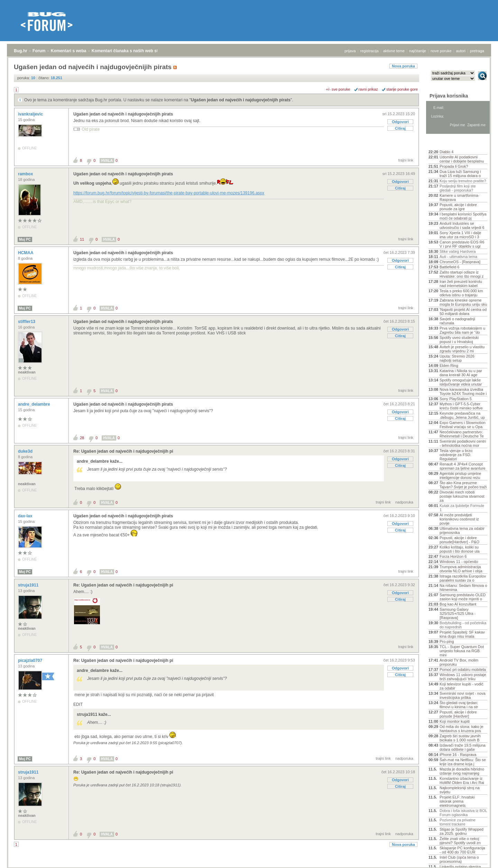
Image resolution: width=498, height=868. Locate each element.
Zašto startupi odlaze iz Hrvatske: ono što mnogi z (462, 274)
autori (461, 51)
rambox (26, 174)
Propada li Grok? (454, 166)
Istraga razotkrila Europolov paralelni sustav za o (463, 578)
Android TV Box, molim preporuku (459, 662)
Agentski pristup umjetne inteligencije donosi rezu (460, 475)
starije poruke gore (402, 89)
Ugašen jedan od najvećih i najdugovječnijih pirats (241, 100)
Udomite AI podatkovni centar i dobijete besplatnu (462, 159)
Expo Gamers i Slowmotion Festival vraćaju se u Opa (463, 425)
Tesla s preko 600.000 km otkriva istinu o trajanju (461, 293)
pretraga (477, 51)
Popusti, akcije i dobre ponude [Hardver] (458, 714)
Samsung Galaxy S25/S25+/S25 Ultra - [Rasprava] (458, 613)
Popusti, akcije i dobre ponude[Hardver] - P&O (459, 540)
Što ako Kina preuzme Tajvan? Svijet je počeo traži (463, 485)
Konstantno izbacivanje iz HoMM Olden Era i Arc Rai (462, 781)
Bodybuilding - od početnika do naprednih (463, 625)
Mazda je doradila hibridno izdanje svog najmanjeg (462, 771)
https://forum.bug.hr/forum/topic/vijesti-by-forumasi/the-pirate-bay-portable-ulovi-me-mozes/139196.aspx (169, 193)
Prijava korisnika (449, 96)
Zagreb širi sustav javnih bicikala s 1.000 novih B (460, 738)
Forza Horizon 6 (453, 556)
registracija (370, 51)
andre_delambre (35, 404)
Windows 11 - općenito (459, 562)
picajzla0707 (31, 661)
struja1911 (29, 585)
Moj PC (25, 239)
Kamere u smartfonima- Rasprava (459, 197)
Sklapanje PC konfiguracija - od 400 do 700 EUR (462, 850)
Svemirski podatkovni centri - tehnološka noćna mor (463, 443)
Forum (39, 51)
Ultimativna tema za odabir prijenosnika (462, 530)
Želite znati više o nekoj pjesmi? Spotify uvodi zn (460, 841)
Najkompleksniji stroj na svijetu (460, 790)
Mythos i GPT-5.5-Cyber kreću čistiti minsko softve (461, 406)
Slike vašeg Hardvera (458, 251)
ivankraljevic (31, 114)
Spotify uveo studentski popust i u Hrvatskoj (459, 340)
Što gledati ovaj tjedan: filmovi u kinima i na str (459, 705)
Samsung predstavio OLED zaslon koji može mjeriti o (463, 597)
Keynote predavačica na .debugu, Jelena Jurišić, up (462, 415)
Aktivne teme (445, 142)
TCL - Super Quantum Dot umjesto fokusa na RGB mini (462, 651)
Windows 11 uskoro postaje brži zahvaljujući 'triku (463, 677)
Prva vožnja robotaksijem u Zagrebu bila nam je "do (462, 330)
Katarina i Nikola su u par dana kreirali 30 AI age (461, 373)
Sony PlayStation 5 (456, 399)
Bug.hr (21, 51)
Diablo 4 (446, 152)
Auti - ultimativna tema (458, 257)
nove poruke (441, 51)
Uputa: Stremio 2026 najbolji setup (457, 358)
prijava (350, 51)
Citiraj (400, 128)
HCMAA (26, 253)
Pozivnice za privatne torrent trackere (458, 822)
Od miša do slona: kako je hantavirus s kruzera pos (462, 729)
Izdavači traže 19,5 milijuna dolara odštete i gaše (463, 747)
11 (82, 239)
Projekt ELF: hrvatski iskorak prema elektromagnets (457, 801)
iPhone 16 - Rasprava (458, 755)
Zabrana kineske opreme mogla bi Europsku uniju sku (463, 302)
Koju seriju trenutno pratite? (463, 181)
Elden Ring (449, 366)
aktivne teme (394, 51)
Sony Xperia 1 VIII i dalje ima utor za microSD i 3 (460, 235)
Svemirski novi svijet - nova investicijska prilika (463, 695)
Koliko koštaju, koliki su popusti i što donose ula (460, 549)
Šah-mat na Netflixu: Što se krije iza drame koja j (463, 762)
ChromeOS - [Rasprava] (460, 262)
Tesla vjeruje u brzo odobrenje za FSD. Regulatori (456, 455)
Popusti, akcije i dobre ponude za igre (458, 207)
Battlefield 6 (449, 267)
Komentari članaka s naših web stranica (131, 51)
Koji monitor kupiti (455, 721)
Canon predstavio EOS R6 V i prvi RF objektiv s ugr (462, 244)
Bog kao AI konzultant (458, 604)
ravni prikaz (368, 89)
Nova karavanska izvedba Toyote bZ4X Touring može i (463, 391)
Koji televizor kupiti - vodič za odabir (462, 686)
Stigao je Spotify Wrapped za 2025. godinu (462, 831)
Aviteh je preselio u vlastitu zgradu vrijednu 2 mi (462, 349)
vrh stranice (479, 858)
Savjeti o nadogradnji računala (457, 321)
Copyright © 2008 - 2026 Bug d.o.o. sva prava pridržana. (249, 866)
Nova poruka (403, 66)
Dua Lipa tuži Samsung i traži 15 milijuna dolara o (460, 174)
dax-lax (26, 516)
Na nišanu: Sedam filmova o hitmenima (463, 588)
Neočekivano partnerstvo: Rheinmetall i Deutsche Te (462, 434)
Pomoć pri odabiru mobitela (463, 670)
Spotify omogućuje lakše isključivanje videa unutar (461, 382)
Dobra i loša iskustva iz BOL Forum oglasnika (463, 813)
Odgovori (400, 122)
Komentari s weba (69, 51)
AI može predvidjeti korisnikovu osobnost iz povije (459, 519)
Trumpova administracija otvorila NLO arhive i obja (461, 569)
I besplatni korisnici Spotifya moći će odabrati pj (463, 216)
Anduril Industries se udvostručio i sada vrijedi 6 (462, 225)
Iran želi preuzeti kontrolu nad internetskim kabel (461, 284)
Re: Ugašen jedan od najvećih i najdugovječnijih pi (123, 451)
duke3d (26, 451)
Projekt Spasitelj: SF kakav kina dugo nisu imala (462, 634)
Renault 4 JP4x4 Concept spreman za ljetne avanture (463, 466)
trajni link (406, 160)
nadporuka (404, 502)
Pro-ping (447, 641)
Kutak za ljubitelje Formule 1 (462, 508)
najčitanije (418, 51)
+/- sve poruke (338, 89)
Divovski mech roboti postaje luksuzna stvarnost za (462, 496)
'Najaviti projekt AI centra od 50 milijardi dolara (463, 312)
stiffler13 (27, 322)
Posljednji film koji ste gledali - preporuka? (458, 188)
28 (82, 438)
